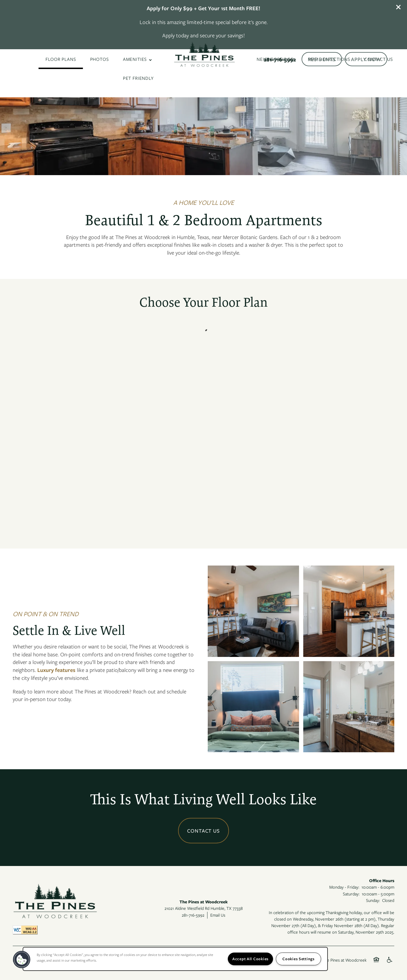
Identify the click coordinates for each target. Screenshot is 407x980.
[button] (399, 7)
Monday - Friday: (344, 887)
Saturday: (351, 894)
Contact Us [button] (204, 831)
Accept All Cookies (250, 959)
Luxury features (56, 670)
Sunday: (373, 900)
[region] (175, 959)
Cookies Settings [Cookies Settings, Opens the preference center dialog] (298, 959)
